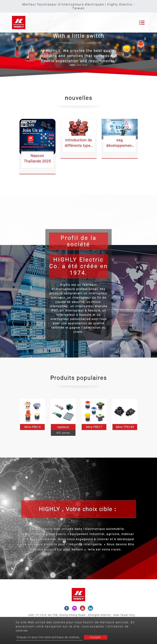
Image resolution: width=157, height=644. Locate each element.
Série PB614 (32, 427)
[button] (12, 39)
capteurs (63, 427)
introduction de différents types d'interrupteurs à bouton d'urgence (79, 143)
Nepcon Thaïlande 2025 (37, 158)
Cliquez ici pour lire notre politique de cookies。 (49, 637)
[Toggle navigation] (142, 23)
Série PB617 (94, 427)
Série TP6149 (125, 427)
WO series (63, 433)
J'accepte (95, 637)
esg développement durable (120, 143)
